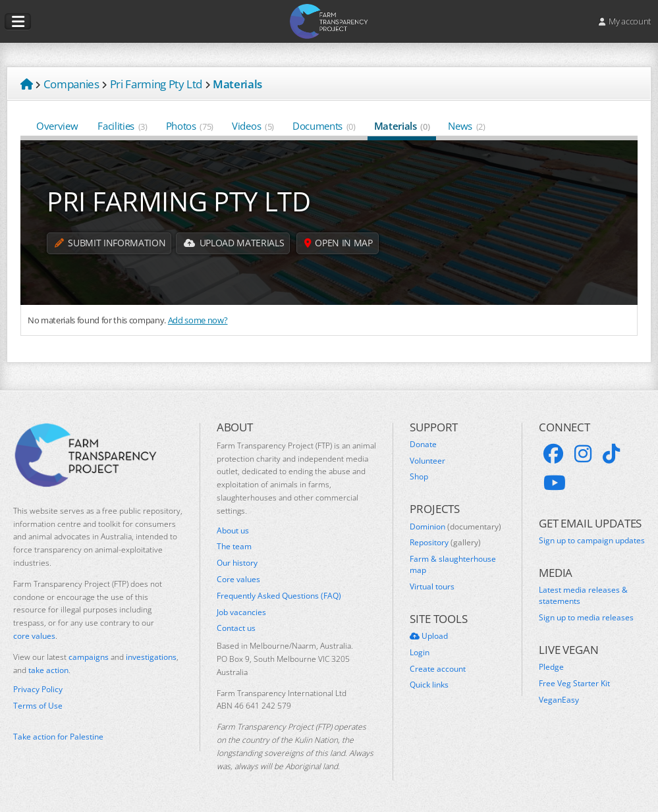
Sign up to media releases (586, 618)
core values (34, 636)
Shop (419, 477)
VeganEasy (559, 700)
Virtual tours (432, 587)
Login (420, 653)
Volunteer (427, 461)
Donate (423, 445)
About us (233, 531)
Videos (253, 126)
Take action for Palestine (58, 737)
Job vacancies (241, 612)
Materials (402, 126)
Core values (238, 580)
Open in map (340, 243)
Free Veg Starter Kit (574, 684)
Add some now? (198, 320)
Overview (58, 126)
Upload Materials (234, 243)
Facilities (122, 126)
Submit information (110, 243)
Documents (324, 126)
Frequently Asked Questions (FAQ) (279, 596)
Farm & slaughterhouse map (453, 565)
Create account (438, 669)
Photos (190, 126)
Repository (445, 543)
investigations (151, 657)
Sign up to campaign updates (592, 541)
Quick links (429, 685)
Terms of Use (38, 706)
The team (234, 547)
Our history (237, 563)
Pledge (551, 667)
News (466, 126)
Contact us (236, 628)
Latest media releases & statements (583, 596)
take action (48, 670)
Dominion (455, 527)
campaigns (89, 657)
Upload (429, 636)
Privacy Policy (38, 690)
